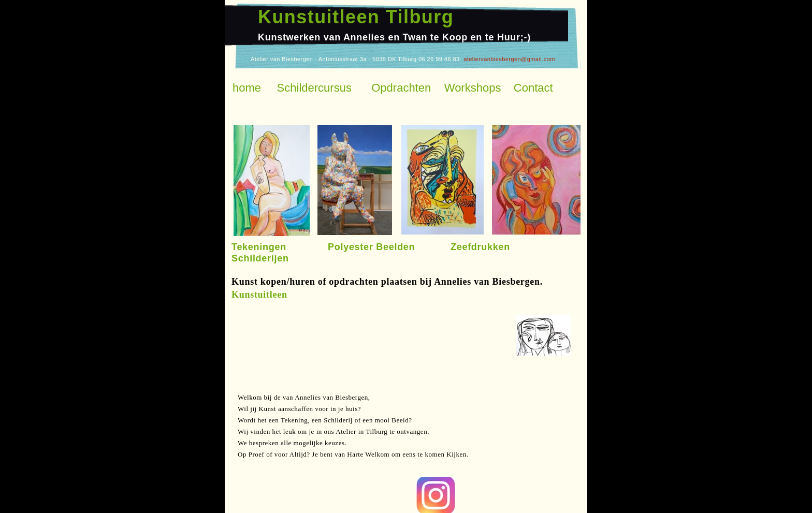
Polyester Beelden (371, 247)
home (247, 88)
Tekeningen (259, 247)
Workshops (473, 88)
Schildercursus (314, 88)
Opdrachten (401, 88)
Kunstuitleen (259, 295)
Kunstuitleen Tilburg (356, 17)
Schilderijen (260, 258)
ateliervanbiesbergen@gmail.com (509, 59)
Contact (533, 88)
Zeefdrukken (480, 247)
